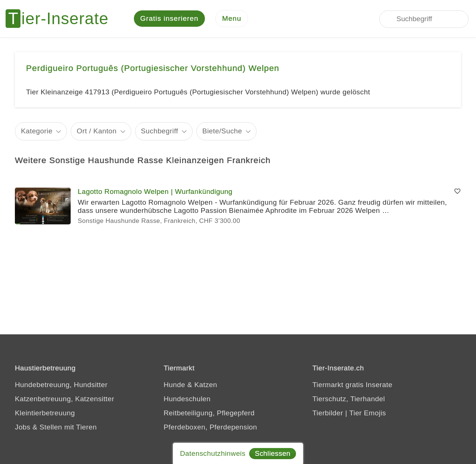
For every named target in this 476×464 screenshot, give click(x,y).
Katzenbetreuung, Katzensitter (65, 399)
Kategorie (37, 131)
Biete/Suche (222, 131)
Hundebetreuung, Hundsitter (61, 385)
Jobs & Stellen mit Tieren (56, 427)
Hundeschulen (187, 399)
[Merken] (457, 192)
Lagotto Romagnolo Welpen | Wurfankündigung (155, 192)
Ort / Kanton (97, 131)
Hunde (174, 385)
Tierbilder (328, 413)
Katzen (206, 385)
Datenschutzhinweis (213, 453)
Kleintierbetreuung (45, 413)
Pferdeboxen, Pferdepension (210, 427)
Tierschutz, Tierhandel (349, 399)
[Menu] (232, 19)
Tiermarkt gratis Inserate (352, 385)
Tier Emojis (368, 413)
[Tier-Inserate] (61, 19)
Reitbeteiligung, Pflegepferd (209, 413)
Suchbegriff (160, 131)
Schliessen (273, 453)
